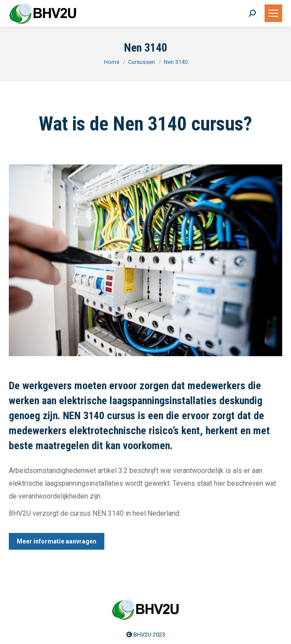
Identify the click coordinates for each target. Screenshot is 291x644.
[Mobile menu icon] (273, 13)
